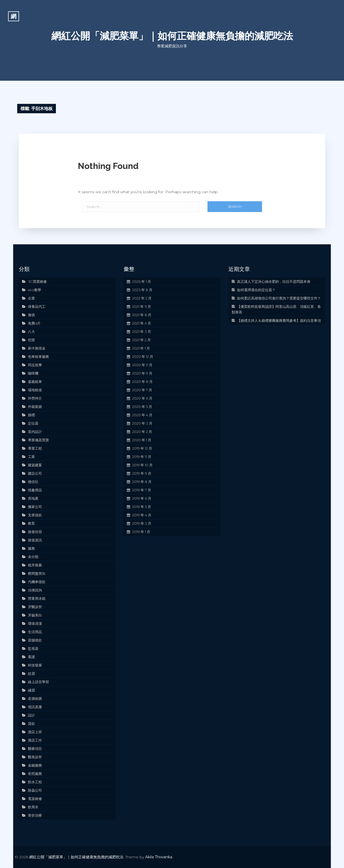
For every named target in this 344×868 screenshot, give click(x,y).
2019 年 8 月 (142, 482)
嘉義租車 (35, 382)
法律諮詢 (35, 590)
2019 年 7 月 (142, 490)
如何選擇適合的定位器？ (256, 290)
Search (235, 207)
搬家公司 (35, 507)
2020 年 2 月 (142, 432)
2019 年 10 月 (142, 465)
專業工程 (35, 448)
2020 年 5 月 (142, 407)
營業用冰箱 (37, 598)
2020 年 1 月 (142, 440)
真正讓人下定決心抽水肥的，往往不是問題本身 (274, 281)
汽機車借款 (37, 582)
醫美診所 (35, 757)
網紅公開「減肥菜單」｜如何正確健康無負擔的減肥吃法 (172, 36)
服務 (31, 548)
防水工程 (35, 782)
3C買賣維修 (37, 281)
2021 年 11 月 (142, 306)
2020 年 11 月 (142, 365)
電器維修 (35, 799)
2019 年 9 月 (142, 473)
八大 (31, 331)
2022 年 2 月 (142, 298)
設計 (31, 715)
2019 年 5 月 (142, 507)
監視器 (33, 648)
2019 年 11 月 (142, 457)
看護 (31, 657)
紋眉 (31, 673)
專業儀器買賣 (38, 440)
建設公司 (35, 473)
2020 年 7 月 (142, 390)
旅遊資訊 (35, 540)
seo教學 (35, 290)
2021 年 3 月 (142, 331)
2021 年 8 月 (142, 315)
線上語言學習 (38, 682)
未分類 (33, 557)
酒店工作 (35, 740)
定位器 (33, 423)
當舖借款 (35, 640)
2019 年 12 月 (142, 448)
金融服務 (35, 765)
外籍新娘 (35, 407)
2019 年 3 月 (142, 523)
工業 (31, 457)
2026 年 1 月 (142, 281)
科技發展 (35, 665)
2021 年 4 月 (142, 323)
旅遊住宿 (35, 532)
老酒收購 (35, 698)
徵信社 (33, 482)
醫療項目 (35, 749)
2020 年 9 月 (142, 373)
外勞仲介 (35, 398)
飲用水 (33, 807)
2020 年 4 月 (142, 415)
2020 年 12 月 (143, 357)
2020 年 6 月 (142, 398)
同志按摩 (35, 365)
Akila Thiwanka (159, 857)
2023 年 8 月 (142, 290)
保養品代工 (37, 306)
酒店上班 (35, 732)
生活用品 (35, 632)
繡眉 (31, 690)
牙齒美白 (35, 615)
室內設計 (35, 432)
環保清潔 (35, 623)
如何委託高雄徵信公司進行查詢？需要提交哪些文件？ (279, 298)
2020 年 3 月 (142, 423)
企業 (31, 298)
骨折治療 (35, 815)
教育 (31, 523)
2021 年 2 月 (141, 340)
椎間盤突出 (37, 573)
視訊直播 (35, 707)
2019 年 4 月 (142, 515)
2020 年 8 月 (142, 382)
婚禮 (31, 415)
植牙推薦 (35, 565)
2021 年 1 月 (141, 348)
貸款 (31, 724)
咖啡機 (33, 373)
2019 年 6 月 (142, 498)
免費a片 (34, 323)
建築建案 (35, 465)
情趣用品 (35, 490)
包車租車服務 (38, 357)
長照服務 (35, 774)
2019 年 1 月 (141, 532)
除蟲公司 (35, 790)
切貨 (31, 340)
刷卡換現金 (37, 348)
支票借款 (35, 515)
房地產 (33, 498)
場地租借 (35, 390)
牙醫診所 (35, 607)
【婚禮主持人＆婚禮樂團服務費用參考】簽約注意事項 (279, 320)
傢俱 (31, 315)
